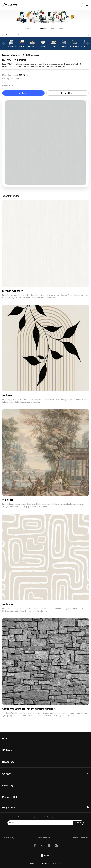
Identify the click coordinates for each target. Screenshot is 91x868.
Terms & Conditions (81, 838)
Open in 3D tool (68, 93)
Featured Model (57, 28)
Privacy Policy (8, 838)
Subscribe (78, 823)
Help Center (9, 808)
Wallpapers (16, 55)
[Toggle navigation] (87, 5)
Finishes (43, 28)
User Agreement (43, 838)
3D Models (32, 28)
